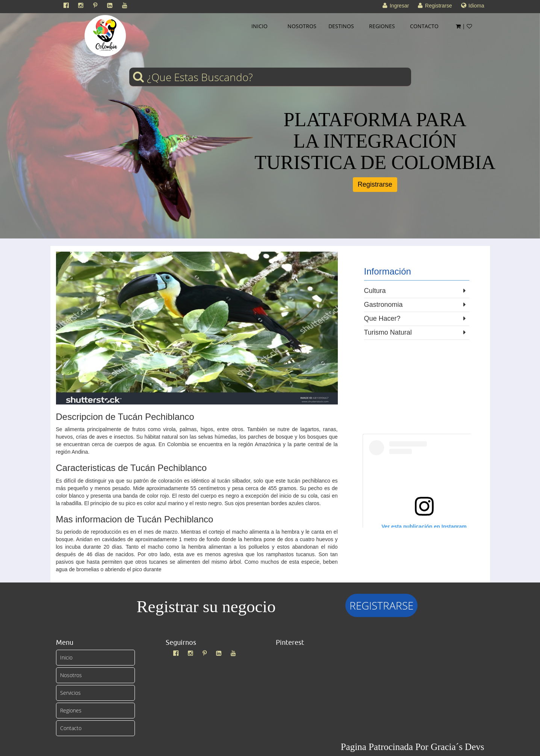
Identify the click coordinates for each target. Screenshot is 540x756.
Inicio (66, 657)
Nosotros (71, 675)
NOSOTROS (302, 26)
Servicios (70, 693)
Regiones (71, 710)
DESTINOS (341, 26)
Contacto (71, 728)
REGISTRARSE (381, 605)
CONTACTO (424, 26)
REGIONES (382, 26)
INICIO (259, 26)
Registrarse (375, 184)
